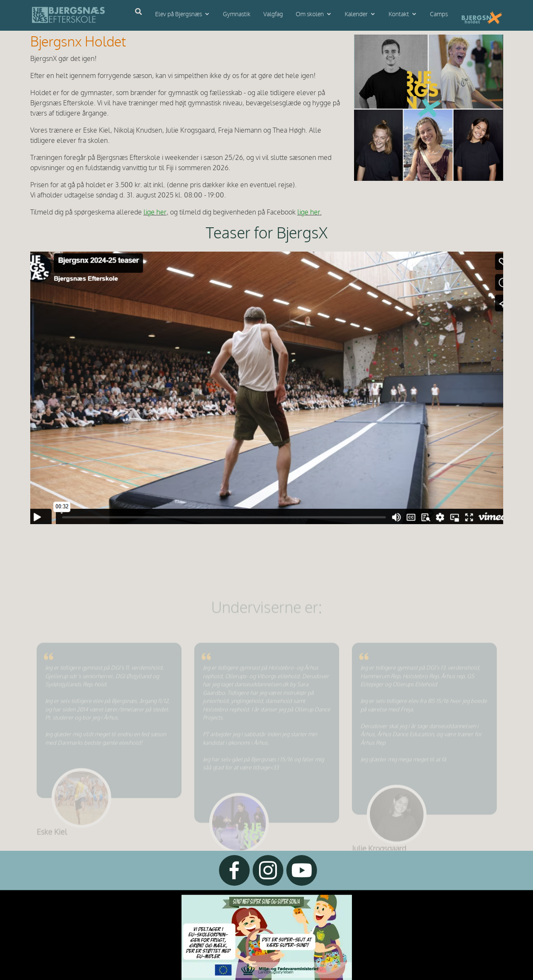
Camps (439, 14)
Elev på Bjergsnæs (179, 14)
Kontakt (399, 14)
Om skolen (310, 14)
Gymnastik (237, 14)
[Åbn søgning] (138, 12)
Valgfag (273, 14)
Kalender (356, 14)
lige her (155, 213)
